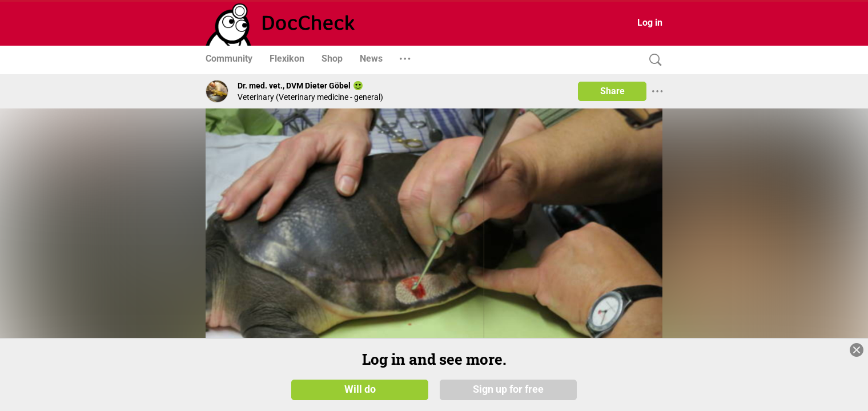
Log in (650, 23)
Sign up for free (508, 389)
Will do (360, 389)
